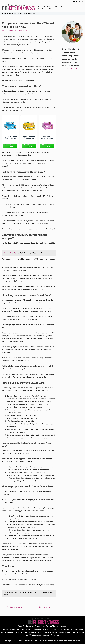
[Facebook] (74, 2)
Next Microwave (46, 607)
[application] (51, 7)
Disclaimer (64, 626)
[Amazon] (10, 146)
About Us (20, 626)
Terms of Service (53, 626)
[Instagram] (80, 2)
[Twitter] (77, 2)
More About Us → (73, 69)
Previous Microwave (13, 607)
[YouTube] (82, 2)
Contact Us (29, 626)
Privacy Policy (40, 626)
